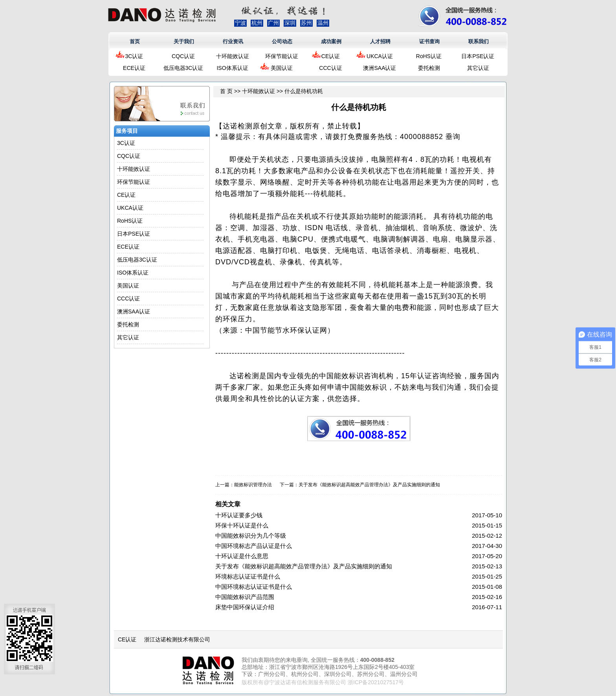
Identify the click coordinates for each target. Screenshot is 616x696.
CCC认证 (330, 68)
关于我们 (184, 41)
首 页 (226, 91)
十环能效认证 (233, 56)
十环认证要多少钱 (239, 515)
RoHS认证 (429, 56)
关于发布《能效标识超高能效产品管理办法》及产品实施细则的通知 (369, 485)
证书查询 (429, 41)
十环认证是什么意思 (242, 556)
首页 (135, 41)
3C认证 (134, 56)
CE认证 (331, 56)
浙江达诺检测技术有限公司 (177, 639)
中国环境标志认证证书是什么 (254, 587)
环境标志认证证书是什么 (248, 576)
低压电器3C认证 (183, 68)
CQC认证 (183, 56)
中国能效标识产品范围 (245, 597)
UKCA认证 (380, 56)
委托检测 (429, 68)
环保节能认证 (282, 56)
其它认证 (478, 68)
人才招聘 (380, 41)
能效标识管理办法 (253, 485)
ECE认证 (134, 68)
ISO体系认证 (232, 68)
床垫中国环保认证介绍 (245, 607)
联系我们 (478, 41)
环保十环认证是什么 (242, 525)
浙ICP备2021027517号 (376, 682)
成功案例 (331, 41)
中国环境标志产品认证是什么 (254, 546)
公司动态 (282, 41)
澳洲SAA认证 (379, 68)
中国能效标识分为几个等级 (251, 536)
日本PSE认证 (478, 56)
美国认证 (282, 68)
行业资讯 (233, 41)
